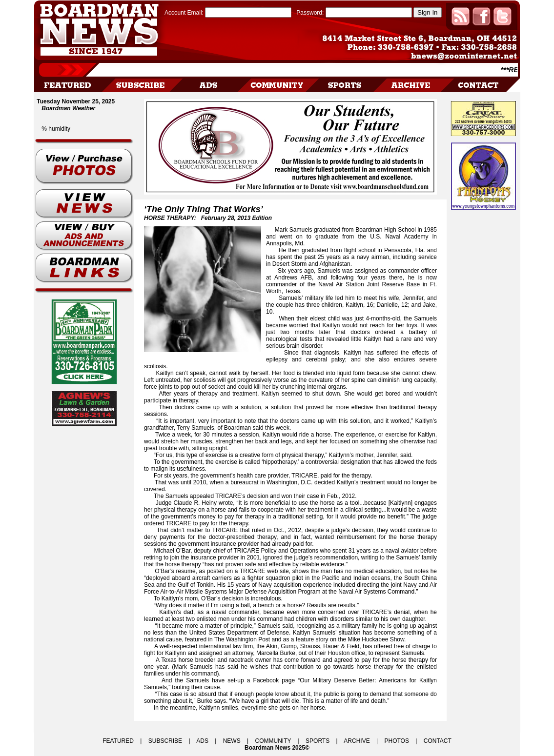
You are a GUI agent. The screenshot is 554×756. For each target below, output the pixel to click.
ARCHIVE (357, 741)
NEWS (232, 741)
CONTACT (438, 741)
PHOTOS (396, 741)
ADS (202, 741)
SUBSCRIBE (165, 741)
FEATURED (118, 741)
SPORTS (318, 741)
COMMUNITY (273, 741)
